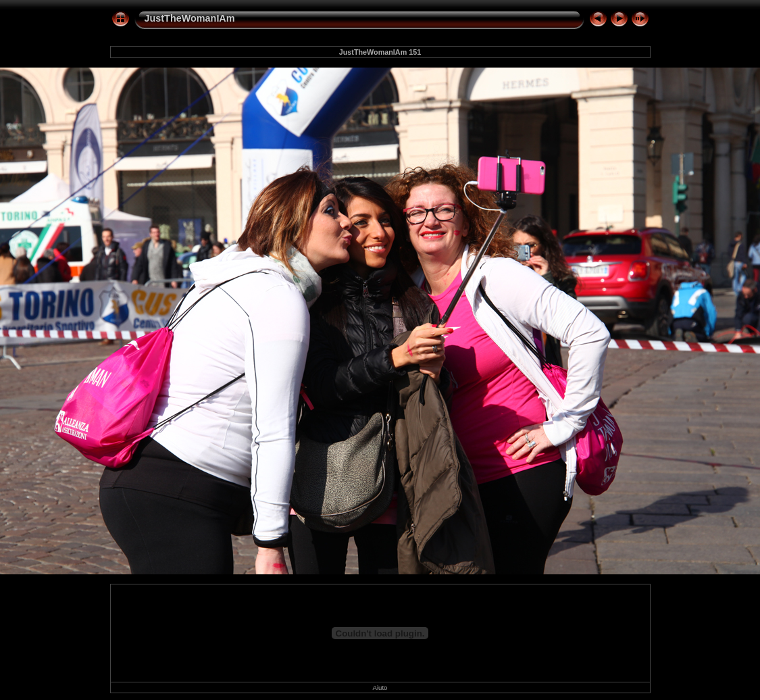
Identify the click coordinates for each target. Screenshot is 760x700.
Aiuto (380, 687)
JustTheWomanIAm (190, 18)
